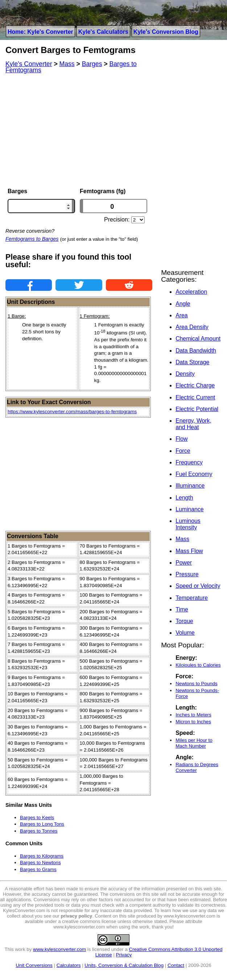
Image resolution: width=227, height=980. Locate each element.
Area (181, 315)
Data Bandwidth (196, 351)
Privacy (124, 955)
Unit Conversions (34, 965)
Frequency (189, 462)
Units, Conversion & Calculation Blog (124, 965)
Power (184, 563)
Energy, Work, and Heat (193, 424)
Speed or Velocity (198, 586)
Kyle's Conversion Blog (166, 32)
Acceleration (191, 292)
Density (185, 374)
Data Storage (192, 362)
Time (182, 609)
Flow (181, 439)
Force (183, 451)
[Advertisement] (79, 131)
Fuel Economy (194, 474)
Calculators (69, 965)
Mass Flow (189, 551)
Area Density (192, 327)
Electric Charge (195, 385)
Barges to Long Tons (42, 824)
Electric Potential (197, 409)
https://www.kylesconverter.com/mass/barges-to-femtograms (72, 412)
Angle (183, 304)
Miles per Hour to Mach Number (194, 743)
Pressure (187, 574)
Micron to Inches (193, 722)
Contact (176, 965)
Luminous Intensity (188, 524)
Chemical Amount (198, 339)
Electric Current (195, 397)
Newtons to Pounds (197, 684)
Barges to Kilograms (42, 856)
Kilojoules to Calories (198, 665)
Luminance (189, 509)
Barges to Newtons (40, 863)
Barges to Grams (38, 869)
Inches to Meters (193, 715)
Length (184, 498)
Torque (184, 621)
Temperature (192, 598)
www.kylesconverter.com (59, 949)
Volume (185, 633)
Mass (182, 539)
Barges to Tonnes (39, 831)
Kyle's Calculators (103, 32)
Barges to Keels (37, 818)
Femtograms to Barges (32, 239)
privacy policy (76, 916)
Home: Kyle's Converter (40, 32)
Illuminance (190, 486)
